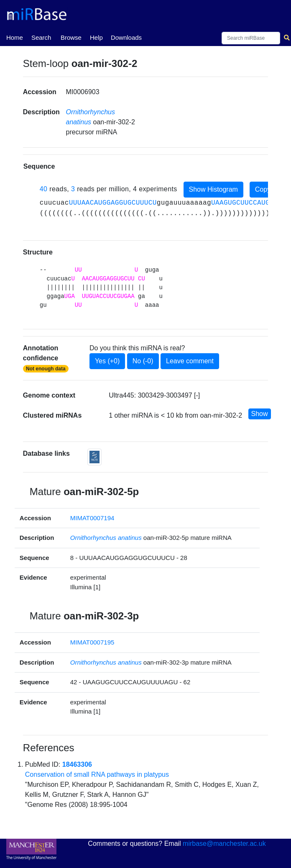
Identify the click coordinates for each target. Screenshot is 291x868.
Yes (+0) (107, 361)
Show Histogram (213, 189)
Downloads (126, 37)
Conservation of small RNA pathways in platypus (97, 774)
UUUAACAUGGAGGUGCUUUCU (113, 203)
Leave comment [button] (190, 361)
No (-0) (143, 361)
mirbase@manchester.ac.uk (224, 844)
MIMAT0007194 (92, 518)
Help (96, 37)
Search (41, 37)
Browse (71, 37)
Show (260, 414)
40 (44, 189)
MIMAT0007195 (92, 642)
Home (15, 37)
